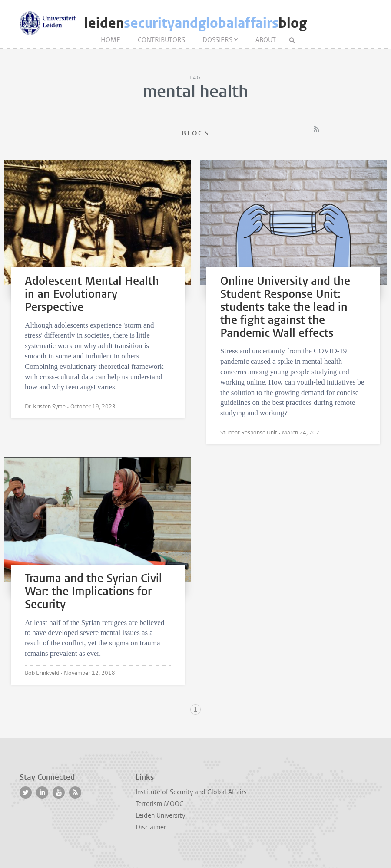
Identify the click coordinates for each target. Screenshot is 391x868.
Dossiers (217, 40)
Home (111, 40)
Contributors (161, 40)
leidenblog (195, 23)
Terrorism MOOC (159, 804)
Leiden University (160, 815)
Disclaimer (151, 827)
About (266, 40)
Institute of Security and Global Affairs (191, 792)
